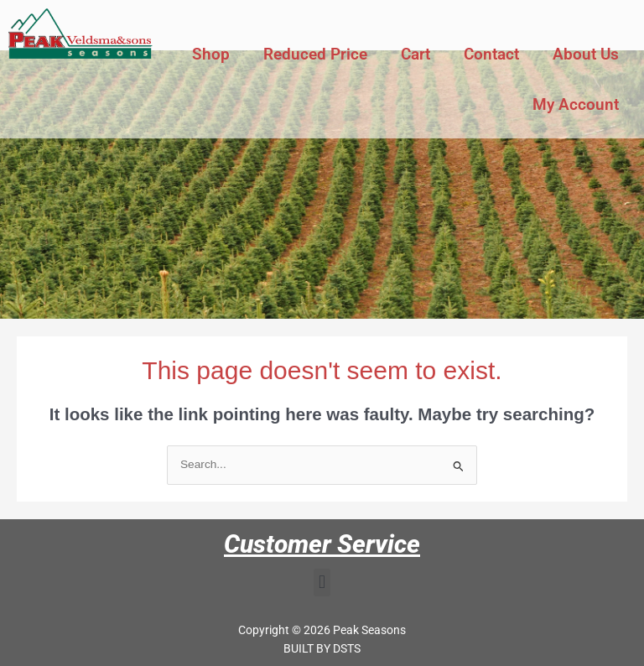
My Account (576, 104)
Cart (415, 54)
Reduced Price (315, 54)
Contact (491, 54)
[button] (322, 583)
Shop (211, 54)
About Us (586, 54)
